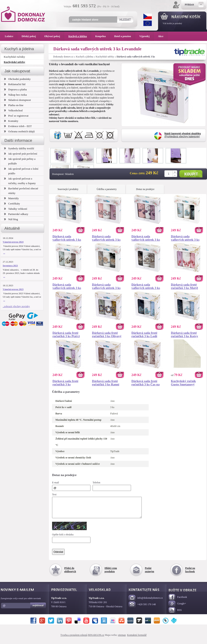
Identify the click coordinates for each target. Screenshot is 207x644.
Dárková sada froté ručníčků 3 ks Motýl (184, 286)
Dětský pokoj (31, 36)
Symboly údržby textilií (19, 148)
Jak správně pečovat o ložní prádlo (21, 171)
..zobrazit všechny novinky (16, 306)
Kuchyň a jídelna (85, 57)
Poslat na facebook (190, 574)
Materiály (11, 198)
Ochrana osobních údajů (19, 131)
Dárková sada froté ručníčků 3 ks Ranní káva (106, 383)
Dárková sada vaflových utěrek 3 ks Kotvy (67, 238)
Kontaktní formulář (137, 639)
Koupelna (103, 36)
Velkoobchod (13, 110)
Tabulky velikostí (16, 209)
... (4, 253)
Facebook (178, 601)
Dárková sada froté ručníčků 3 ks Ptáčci (66, 334)
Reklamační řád (15, 84)
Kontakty (11, 121)
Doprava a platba (15, 89)
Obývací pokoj (54, 36)
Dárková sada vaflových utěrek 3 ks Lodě (185, 238)
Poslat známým (149, 574)
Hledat (125, 20)
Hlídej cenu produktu (111, 574)
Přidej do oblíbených (70, 574)
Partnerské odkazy (16, 214)
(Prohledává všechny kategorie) (183, 135)
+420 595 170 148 (142, 608)
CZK (148, 16)
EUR (148, 23)
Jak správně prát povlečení (21, 154)
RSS (175, 614)
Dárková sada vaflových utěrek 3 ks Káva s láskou (106, 286)
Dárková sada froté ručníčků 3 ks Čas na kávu (145, 383)
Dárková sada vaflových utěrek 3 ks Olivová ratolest (67, 286)
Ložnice (11, 36)
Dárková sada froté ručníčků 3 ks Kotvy (185, 334)
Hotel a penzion (125, 36)
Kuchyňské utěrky (105, 57)
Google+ (177, 608)
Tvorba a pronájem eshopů (74, 639)
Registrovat (38, 609)
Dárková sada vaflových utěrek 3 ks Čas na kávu (146, 286)
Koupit (191, 174)
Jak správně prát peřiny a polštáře (20, 161)
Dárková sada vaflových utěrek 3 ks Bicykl (106, 238)
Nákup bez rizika (15, 95)
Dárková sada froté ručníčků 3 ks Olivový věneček (107, 334)
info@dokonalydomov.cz (146, 602)
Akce (161, 36)
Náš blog (11, 219)
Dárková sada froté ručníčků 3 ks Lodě (144, 334)
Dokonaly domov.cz (63, 57)
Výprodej (147, 36)
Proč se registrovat (16, 116)
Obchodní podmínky (17, 79)
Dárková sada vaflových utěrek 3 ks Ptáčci (146, 238)
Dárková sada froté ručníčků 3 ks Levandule (65, 383)
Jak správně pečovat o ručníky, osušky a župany (20, 181)
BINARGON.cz (96, 639)
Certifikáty (12, 204)
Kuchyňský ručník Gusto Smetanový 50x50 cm (183, 383)
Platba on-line (14, 105)
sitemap (122, 639)
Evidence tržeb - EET (18, 126)
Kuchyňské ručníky (14, 57)
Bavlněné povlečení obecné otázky (21, 191)
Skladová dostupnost (17, 100)
